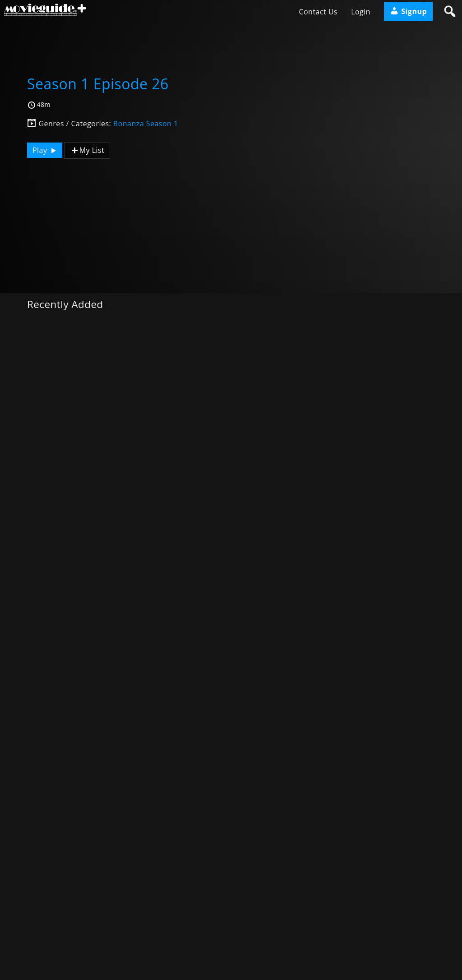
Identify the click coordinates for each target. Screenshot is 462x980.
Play (46, 150)
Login (361, 12)
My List (87, 150)
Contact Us (318, 12)
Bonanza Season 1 (146, 124)
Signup (408, 11)
